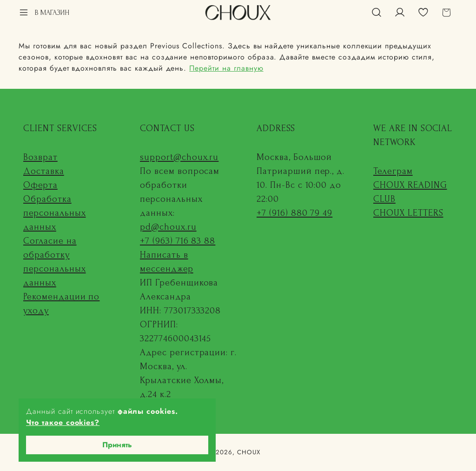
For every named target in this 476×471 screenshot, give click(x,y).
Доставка (44, 171)
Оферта (40, 185)
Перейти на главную (226, 68)
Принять (117, 445)
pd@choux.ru (168, 227)
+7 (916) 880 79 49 (294, 213)
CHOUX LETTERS (408, 213)
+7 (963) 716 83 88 (178, 241)
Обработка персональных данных (55, 213)
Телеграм (393, 171)
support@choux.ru (179, 157)
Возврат (40, 157)
